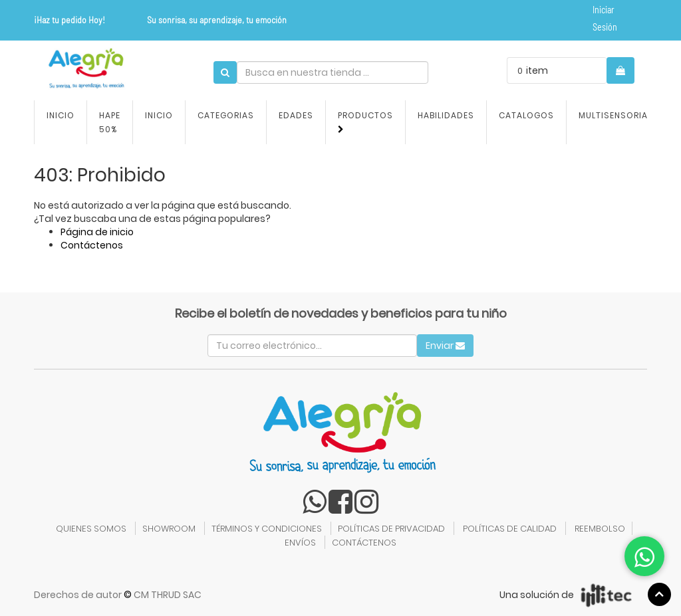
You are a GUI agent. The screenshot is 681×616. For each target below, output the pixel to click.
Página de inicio (97, 232)
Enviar (445, 346)
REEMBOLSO (600, 529)
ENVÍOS (300, 543)
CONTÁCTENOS (364, 543)
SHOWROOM (169, 529)
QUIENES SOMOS (91, 529)
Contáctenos (92, 245)
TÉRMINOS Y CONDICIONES (267, 529)
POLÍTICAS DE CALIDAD (510, 529)
